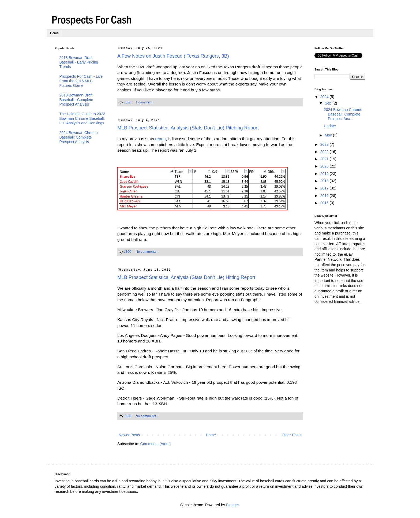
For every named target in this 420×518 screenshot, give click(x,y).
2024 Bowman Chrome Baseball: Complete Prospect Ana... (343, 114)
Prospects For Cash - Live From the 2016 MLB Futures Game (81, 81)
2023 (325, 144)
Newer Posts (129, 435)
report (160, 139)
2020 (325, 166)
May (329, 135)
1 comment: (145, 102)
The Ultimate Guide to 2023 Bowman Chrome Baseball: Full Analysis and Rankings (82, 118)
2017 (325, 188)
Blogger (232, 505)
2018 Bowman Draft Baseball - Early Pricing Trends (79, 62)
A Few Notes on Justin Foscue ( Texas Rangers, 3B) (173, 56)
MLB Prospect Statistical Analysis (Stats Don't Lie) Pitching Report (188, 128)
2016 (325, 196)
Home (54, 33)
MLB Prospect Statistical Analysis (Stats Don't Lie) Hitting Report (186, 277)
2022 (325, 152)
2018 (325, 181)
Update (330, 126)
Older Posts (292, 435)
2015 (325, 203)
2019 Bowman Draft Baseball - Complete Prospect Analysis (76, 100)
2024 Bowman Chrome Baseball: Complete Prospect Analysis (79, 137)
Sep (329, 103)
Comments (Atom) (156, 444)
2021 (325, 159)
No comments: (147, 252)
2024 (325, 97)
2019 (325, 174)
